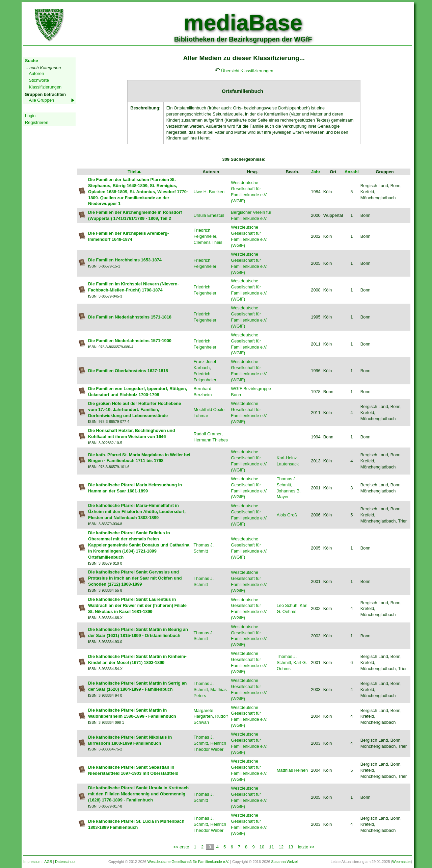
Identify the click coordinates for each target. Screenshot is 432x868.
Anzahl (352, 172)
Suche (31, 61)
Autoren (36, 73)
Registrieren (37, 122)
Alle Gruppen (41, 100)
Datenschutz (65, 862)
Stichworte (39, 80)
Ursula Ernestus (209, 215)
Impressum (32, 862)
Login (30, 116)
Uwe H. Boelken (209, 192)
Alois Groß (287, 515)
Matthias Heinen (292, 770)
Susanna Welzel (285, 862)
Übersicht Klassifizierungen (247, 71)
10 (262, 847)
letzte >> (306, 847)
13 (291, 847)
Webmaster (401, 862)
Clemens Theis (208, 242)
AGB (48, 862)
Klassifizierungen (45, 87)
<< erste (181, 847)
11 (271, 847)
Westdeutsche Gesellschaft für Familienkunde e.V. (188, 862)
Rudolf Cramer (207, 434)
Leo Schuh (287, 605)
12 (281, 847)
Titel (135, 172)
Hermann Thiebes (210, 440)
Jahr (316, 172)
